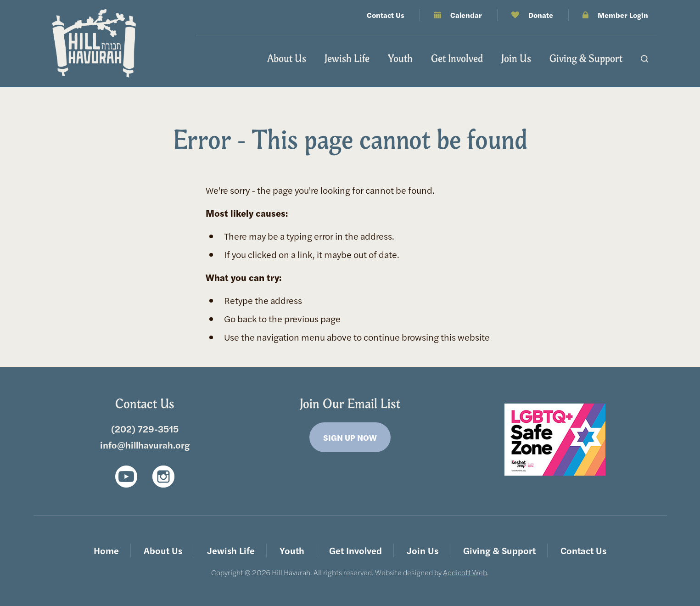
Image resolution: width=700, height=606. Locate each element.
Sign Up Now (350, 437)
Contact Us (386, 15)
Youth (400, 58)
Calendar (466, 15)
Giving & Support (586, 58)
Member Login (623, 15)
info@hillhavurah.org (145, 445)
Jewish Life (347, 58)
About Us (287, 58)
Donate (541, 15)
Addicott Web (465, 572)
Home (106, 550)
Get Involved (457, 58)
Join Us (516, 58)
